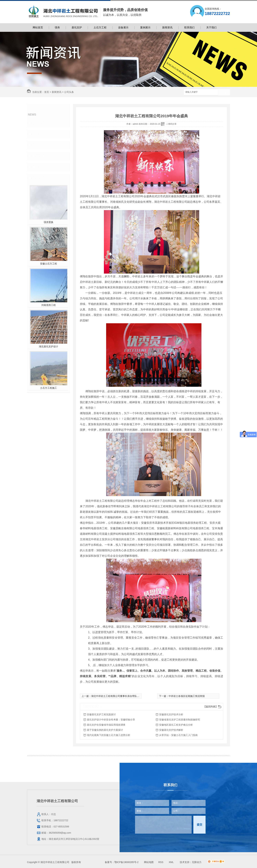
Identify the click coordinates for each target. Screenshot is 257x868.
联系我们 (189, 27)
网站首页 (38, 27)
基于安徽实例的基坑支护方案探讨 (105, 730)
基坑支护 (77, 27)
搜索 (224, 92)
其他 (35, 167)
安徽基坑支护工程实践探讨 (101, 714)
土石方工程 (100, 27)
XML (172, 862)
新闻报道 (38, 156)
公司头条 (69, 92)
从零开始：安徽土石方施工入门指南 (178, 735)
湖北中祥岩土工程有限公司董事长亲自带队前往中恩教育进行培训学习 (128, 696)
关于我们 (211, 27)
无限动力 (197, 862)
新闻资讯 (167, 27)
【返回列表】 (211, 707)
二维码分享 (171, 124)
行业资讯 (38, 134)
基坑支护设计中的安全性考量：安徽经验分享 (111, 720)
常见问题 (38, 145)
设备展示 (123, 27)
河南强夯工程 (49, 305)
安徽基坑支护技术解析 (171, 730)
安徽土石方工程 (49, 264)
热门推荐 (38, 178)
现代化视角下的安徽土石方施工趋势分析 (109, 735)
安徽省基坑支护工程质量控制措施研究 (180, 720)
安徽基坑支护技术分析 (171, 714)
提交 (200, 825)
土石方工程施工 (49, 388)
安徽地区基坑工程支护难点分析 (176, 725)
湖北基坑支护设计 (49, 346)
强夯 (57, 27)
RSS (161, 862)
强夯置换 (49, 222)
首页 (47, 92)
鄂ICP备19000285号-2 (126, 862)
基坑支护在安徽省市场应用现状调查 (106, 725)
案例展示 (145, 27)
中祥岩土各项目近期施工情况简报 (187, 696)
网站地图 (149, 862)
